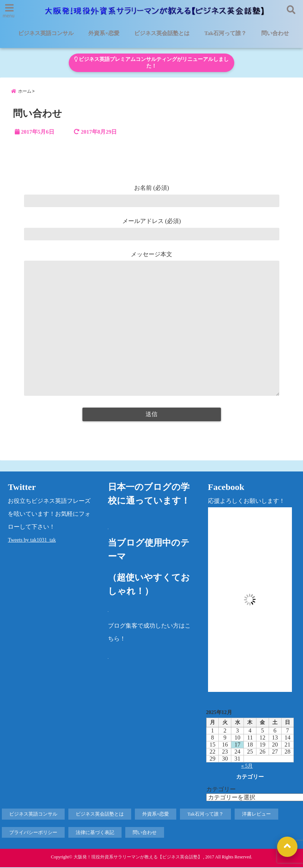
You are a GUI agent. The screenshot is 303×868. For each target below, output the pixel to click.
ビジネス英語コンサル (46, 33)
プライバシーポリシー (33, 833)
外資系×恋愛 (104, 33)
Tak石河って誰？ (225, 33)
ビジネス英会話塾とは (162, 33)
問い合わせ (275, 33)
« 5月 (247, 767)
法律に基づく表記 (95, 833)
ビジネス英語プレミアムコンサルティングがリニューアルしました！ (151, 63)
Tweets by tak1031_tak (32, 541)
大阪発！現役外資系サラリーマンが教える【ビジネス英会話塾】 (138, 858)
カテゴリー (221, 790)
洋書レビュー (256, 815)
